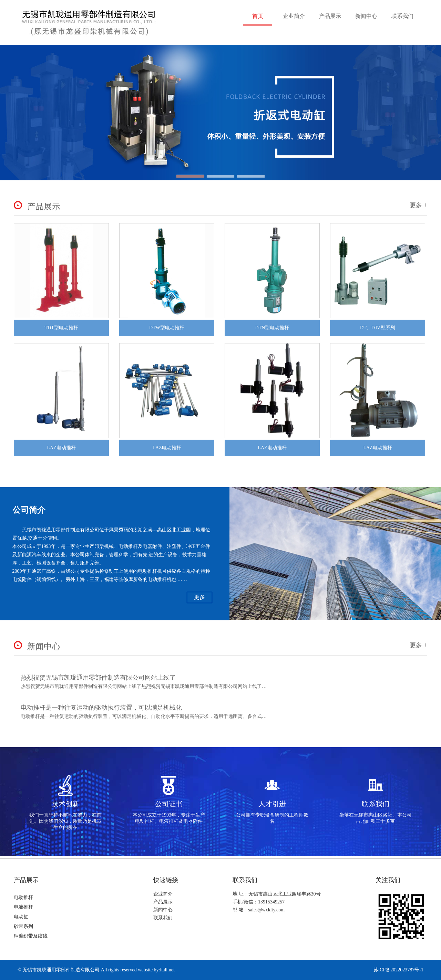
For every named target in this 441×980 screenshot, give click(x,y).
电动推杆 (23, 897)
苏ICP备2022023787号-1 (398, 970)
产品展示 (330, 16)
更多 (199, 597)
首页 (258, 16)
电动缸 (21, 917)
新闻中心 (366, 16)
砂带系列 (23, 926)
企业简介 (294, 16)
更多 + (418, 205)
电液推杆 (23, 907)
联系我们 (402, 16)
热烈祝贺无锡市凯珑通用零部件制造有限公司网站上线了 (98, 678)
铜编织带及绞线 (31, 936)
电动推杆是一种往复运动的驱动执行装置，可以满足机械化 (101, 708)
